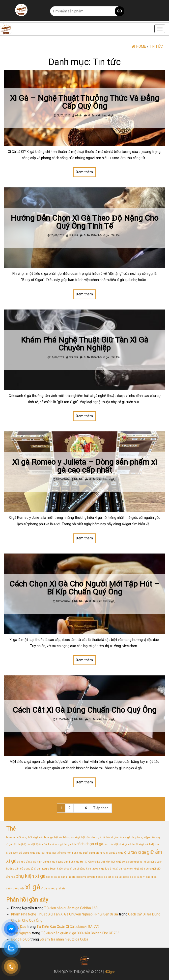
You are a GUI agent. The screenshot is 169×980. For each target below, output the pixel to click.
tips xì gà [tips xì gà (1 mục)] (102, 877)
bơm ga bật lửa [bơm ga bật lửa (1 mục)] (53, 837)
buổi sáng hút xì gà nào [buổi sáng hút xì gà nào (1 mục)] (29, 837)
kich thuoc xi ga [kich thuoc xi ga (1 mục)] (95, 869)
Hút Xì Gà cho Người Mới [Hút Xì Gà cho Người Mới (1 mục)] (95, 862)
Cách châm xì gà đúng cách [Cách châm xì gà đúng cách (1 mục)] (60, 844)
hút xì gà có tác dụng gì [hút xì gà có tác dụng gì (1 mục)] (125, 862)
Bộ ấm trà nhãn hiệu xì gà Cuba (64, 939)
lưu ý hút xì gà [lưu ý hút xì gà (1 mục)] (113, 869)
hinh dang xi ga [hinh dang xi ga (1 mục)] (46, 862)
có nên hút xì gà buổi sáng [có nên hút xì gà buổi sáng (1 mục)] (79, 853)
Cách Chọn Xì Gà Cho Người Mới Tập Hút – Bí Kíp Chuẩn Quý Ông (84, 588)
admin (79, 116)
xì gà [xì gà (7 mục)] (33, 887)
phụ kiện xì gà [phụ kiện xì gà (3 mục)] (30, 876)
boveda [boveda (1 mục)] (11, 837)
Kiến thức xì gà (104, 116)
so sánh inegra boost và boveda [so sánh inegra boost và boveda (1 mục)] (76, 877)
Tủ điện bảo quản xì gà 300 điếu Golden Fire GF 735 (80, 933)
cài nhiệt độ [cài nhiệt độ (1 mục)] (19, 844)
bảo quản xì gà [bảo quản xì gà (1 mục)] (72, 837)
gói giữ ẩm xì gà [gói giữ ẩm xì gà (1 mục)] (27, 862)
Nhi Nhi (73, 235)
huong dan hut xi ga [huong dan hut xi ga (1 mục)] (68, 862)
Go (120, 11)
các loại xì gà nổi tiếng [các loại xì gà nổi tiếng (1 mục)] (49, 853)
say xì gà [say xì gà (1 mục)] (51, 877)
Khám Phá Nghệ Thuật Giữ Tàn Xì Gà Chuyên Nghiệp (84, 344)
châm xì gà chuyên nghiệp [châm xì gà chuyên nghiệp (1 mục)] (133, 837)
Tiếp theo (101, 808)
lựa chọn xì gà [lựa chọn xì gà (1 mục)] (131, 869)
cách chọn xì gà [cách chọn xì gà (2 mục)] (90, 844)
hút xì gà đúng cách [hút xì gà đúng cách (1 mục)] (151, 862)
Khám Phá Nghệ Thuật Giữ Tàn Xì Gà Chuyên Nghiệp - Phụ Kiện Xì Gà (65, 914)
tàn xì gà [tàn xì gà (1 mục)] (113, 877)
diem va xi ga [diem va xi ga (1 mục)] (104, 853)
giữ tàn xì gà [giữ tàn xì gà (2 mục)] (135, 852)
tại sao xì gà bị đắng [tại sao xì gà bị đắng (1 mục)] (131, 877)
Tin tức (115, 235)
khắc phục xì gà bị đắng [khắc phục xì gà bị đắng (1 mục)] (71, 869)
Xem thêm (84, 172)
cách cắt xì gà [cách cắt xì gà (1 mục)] (136, 844)
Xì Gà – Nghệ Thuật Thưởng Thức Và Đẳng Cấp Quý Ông (84, 102)
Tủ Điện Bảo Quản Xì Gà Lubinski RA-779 (68, 927)
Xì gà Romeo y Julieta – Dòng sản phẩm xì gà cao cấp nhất (85, 466)
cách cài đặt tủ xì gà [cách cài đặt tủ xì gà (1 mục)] (116, 844)
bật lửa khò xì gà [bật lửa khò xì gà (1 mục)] (91, 837)
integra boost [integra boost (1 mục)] (48, 869)
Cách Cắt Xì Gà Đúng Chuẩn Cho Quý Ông (85, 710)
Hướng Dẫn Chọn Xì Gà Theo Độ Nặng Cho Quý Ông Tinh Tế (85, 222)
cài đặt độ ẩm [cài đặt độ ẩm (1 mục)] (35, 844)
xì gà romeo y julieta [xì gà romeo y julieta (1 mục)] (53, 889)
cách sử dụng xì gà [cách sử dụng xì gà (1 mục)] (24, 853)
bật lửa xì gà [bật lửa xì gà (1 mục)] (109, 837)
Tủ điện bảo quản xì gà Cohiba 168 (71, 908)
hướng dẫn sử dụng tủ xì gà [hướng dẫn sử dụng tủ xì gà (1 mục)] (23, 869)
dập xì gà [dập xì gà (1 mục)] (118, 853)
